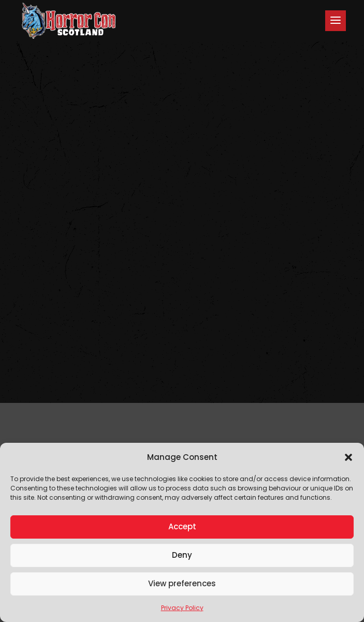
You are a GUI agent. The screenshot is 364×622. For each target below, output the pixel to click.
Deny (182, 555)
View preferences (182, 583)
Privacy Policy (182, 608)
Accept (182, 526)
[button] (348, 457)
